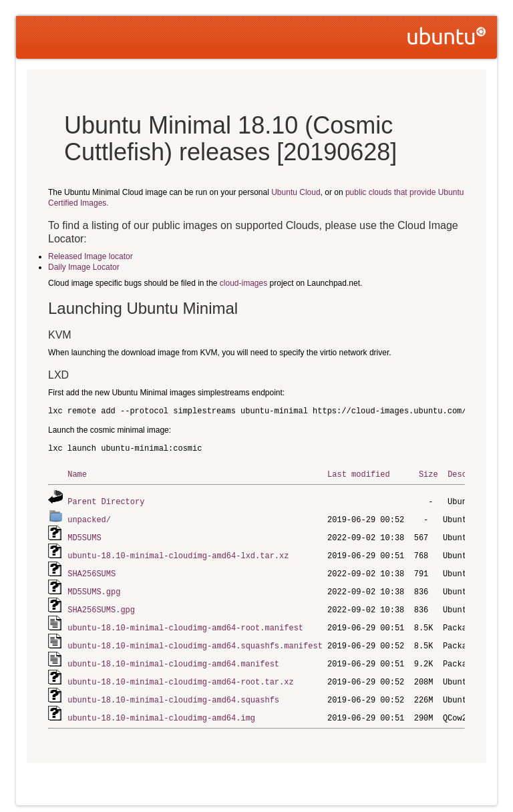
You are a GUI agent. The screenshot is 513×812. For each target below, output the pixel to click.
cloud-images (243, 283)
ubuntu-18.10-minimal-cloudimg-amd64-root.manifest (185, 622)
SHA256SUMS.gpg (101, 605)
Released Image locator (91, 256)
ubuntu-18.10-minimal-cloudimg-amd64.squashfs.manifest (195, 639)
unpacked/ (89, 518)
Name (77, 474)
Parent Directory (106, 500)
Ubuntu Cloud (296, 192)
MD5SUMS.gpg (94, 587)
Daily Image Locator (84, 267)
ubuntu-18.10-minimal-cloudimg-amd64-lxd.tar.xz (178, 553)
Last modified (359, 474)
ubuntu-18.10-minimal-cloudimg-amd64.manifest (173, 657)
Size (429, 474)
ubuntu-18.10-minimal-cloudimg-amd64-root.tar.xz (180, 674)
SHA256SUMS (92, 570)
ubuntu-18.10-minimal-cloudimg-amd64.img (161, 709)
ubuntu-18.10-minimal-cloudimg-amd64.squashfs (173, 691)
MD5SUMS (84, 535)
